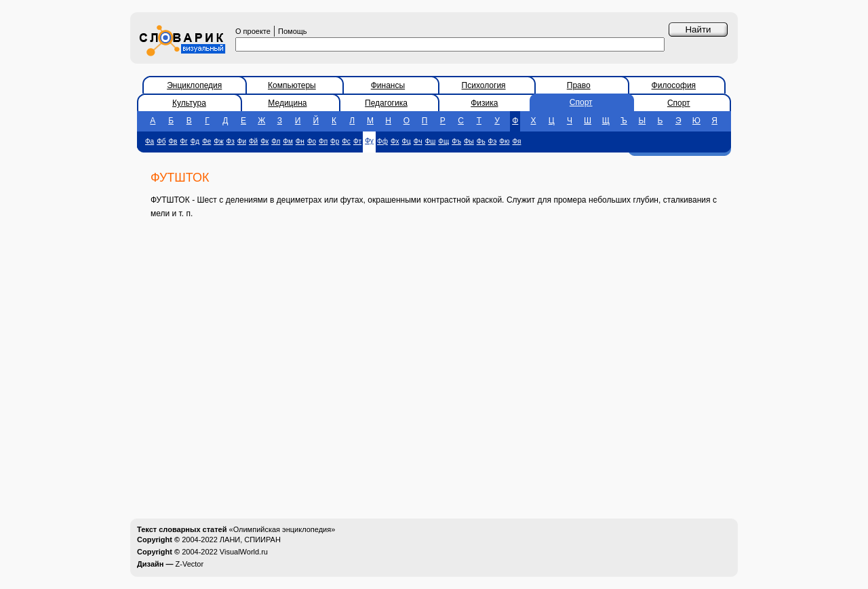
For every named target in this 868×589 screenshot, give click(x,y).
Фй (253, 141)
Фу (369, 141)
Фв (173, 141)
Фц (407, 141)
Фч (418, 141)
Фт (357, 141)
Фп (323, 141)
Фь (481, 141)
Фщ (443, 141)
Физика (484, 103)
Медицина (287, 103)
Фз (231, 141)
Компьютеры (292, 85)
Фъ (456, 141)
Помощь (293, 31)
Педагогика (386, 103)
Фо (312, 141)
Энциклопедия (194, 85)
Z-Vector (190, 564)
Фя (516, 141)
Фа (150, 141)
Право (579, 85)
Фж (218, 141)
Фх (395, 141)
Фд (195, 141)
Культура (189, 103)
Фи (242, 141)
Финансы (388, 85)
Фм (288, 141)
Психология (484, 85)
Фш (431, 141)
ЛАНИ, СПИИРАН (250, 540)
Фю (504, 141)
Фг (183, 141)
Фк (264, 141)
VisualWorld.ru (244, 552)
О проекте (253, 31)
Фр (335, 141)
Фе (206, 141)
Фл (276, 141)
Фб (161, 141)
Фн (300, 141)
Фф (382, 141)
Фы (469, 141)
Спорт (581, 102)
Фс (346, 141)
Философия (674, 85)
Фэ (493, 141)
